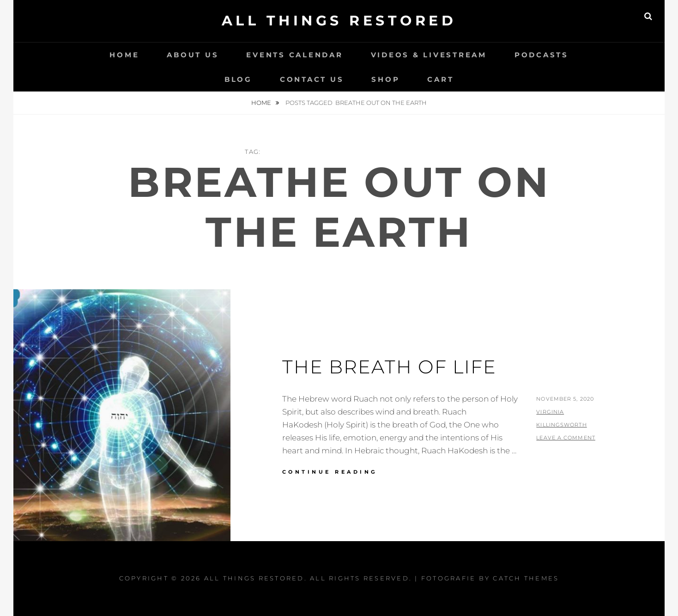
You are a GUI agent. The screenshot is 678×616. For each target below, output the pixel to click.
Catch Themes (526, 578)
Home (124, 55)
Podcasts (542, 55)
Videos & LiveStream (429, 55)
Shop (385, 79)
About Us (193, 55)
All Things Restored (339, 21)
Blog (238, 79)
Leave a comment (566, 438)
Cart (440, 79)
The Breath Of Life (389, 367)
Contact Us (312, 79)
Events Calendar (294, 55)
